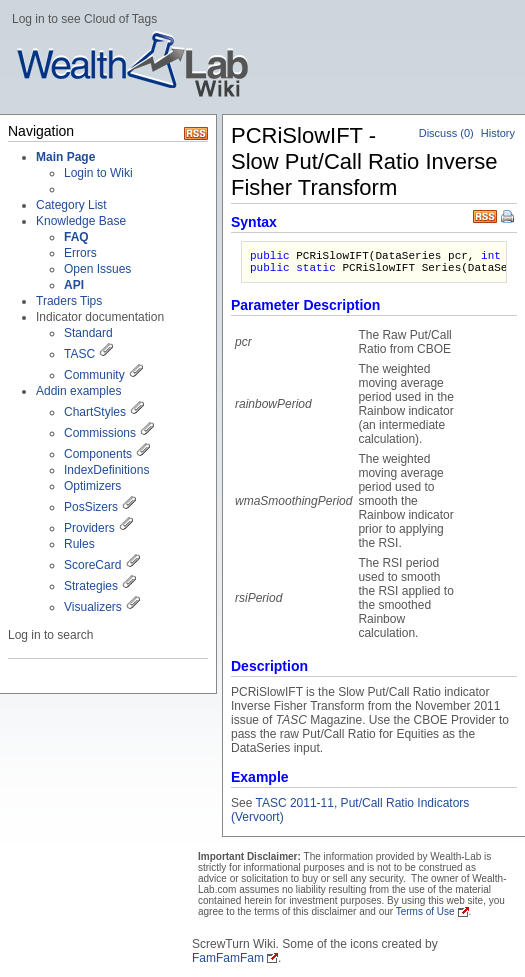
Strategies (91, 586)
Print (509, 218)
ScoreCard (92, 565)
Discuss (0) (446, 133)
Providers (89, 528)
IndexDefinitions (106, 470)
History (498, 133)
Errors (80, 253)
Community (94, 375)
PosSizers (91, 507)
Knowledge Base (81, 221)
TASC (79, 354)
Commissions (100, 433)
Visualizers (93, 607)
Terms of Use (425, 911)
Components (98, 454)
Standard (88, 333)
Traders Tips (69, 301)
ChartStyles (95, 412)
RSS (485, 214)
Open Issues (97, 269)
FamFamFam (228, 958)
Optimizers (92, 486)
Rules (79, 544)
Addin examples (78, 391)
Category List (71, 205)
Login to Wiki (98, 173)
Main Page (65, 157)
